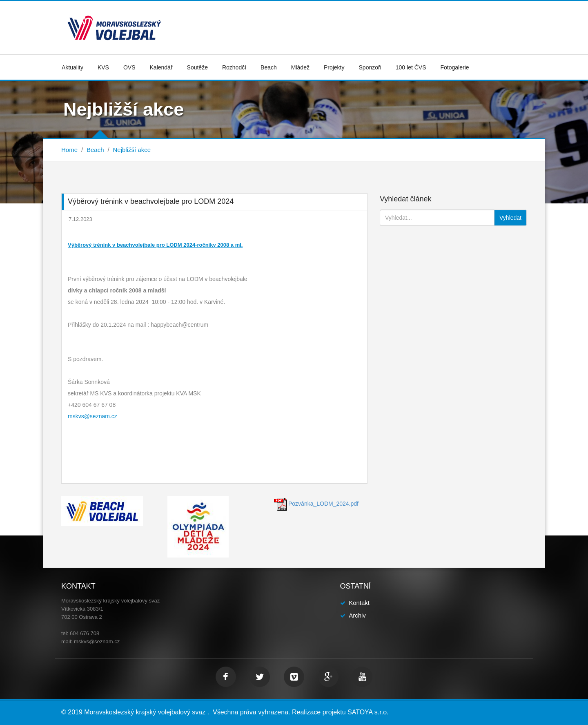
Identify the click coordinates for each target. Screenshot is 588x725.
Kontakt (359, 603)
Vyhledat (510, 218)
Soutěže (197, 67)
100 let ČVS (411, 67)
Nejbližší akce (132, 150)
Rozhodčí (234, 67)
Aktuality (72, 67)
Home (69, 150)
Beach (269, 67)
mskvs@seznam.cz (92, 416)
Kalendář (161, 67)
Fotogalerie (455, 67)
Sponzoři (370, 67)
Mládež (300, 67)
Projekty (334, 67)
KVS (103, 67)
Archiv (357, 615)
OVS (129, 67)
